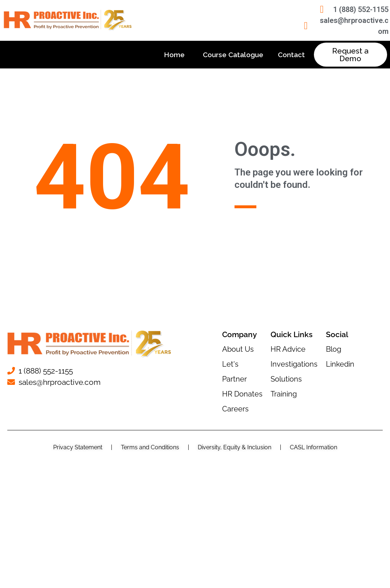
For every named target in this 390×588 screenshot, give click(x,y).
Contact (291, 55)
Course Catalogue (233, 55)
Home (176, 55)
